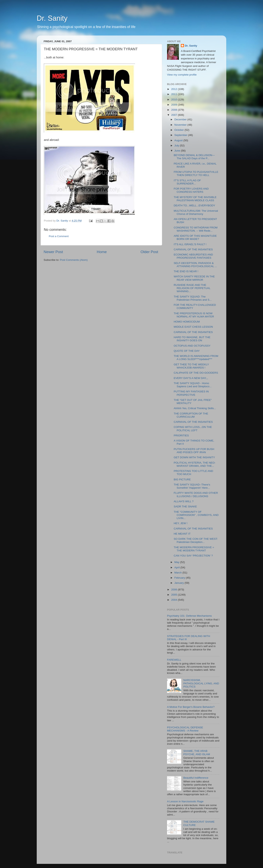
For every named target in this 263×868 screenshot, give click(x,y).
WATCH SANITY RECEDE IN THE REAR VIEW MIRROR (194, 278)
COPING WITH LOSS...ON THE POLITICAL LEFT (193, 429)
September (181, 135)
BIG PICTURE (182, 479)
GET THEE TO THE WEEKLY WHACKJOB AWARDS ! (191, 366)
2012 (175, 89)
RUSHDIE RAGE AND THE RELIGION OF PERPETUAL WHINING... (192, 288)
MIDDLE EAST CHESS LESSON (193, 327)
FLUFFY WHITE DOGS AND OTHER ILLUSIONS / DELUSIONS (196, 494)
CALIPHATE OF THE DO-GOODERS (196, 373)
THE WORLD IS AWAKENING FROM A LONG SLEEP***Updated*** (196, 358)
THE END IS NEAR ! (186, 271)
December (181, 119)
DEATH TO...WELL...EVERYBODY (194, 205)
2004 (175, 600)
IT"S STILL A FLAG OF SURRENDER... (187, 182)
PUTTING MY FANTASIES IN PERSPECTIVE (191, 393)
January (179, 583)
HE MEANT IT (182, 534)
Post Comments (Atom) (74, 260)
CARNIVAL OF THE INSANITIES (193, 249)
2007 (175, 115)
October (179, 130)
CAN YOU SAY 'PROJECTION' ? (193, 556)
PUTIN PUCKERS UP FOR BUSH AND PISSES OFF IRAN (194, 451)
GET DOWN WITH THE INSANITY (194, 457)
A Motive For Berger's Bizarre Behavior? (191, 707)
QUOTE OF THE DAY (187, 351)
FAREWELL (174, 660)
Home (102, 252)
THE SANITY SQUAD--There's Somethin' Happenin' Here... (192, 486)
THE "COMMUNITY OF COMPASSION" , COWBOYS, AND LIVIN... (196, 515)
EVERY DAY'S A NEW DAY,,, (191, 378)
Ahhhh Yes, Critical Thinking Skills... (195, 408)
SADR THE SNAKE (185, 506)
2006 (175, 590)
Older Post (149, 252)
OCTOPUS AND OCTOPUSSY (192, 346)
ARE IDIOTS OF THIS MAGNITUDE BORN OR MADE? (195, 237)
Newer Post (53, 252)
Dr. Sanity (52, 18)
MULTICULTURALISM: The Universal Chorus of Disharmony (196, 212)
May (177, 562)
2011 (175, 94)
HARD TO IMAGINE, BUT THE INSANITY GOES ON (192, 339)
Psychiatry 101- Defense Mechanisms (189, 616)
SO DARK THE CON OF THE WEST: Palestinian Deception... (196, 540)
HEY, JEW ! (181, 523)
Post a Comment (59, 236)
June (178, 151)
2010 (175, 100)
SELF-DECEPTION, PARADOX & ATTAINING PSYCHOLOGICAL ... (195, 265)
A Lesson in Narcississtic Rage (185, 801)
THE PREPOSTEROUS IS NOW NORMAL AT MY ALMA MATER (194, 315)
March (178, 573)
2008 (175, 110)
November (181, 125)
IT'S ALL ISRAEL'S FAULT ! (190, 244)
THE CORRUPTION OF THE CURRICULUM (191, 415)
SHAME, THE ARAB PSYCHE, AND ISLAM (197, 752)
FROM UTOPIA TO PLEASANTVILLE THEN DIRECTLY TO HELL (196, 174)
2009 (175, 105)
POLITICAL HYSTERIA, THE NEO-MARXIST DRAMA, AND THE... (195, 464)
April (177, 567)
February (180, 578)
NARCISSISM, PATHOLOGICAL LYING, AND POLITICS (201, 683)
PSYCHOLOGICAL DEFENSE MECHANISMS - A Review (185, 729)
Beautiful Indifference (196, 778)
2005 (175, 595)
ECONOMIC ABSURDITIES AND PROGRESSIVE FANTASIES (193, 256)
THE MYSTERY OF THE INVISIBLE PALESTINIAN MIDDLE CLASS (195, 199)
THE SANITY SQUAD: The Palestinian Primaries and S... (193, 298)
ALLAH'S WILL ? (184, 501)
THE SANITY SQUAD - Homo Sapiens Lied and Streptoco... (193, 385)
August (179, 140)
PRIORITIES (181, 435)
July (177, 145)
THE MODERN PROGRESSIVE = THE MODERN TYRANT (194, 549)
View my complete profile (182, 75)
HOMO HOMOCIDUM (187, 322)
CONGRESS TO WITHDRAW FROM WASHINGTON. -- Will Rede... (196, 229)
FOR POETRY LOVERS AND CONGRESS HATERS (191, 190)
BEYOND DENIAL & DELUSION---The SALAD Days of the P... (194, 157)
